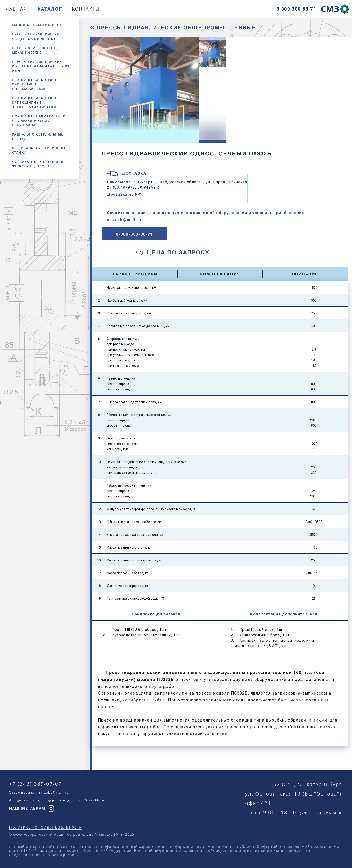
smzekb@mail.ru (124, 220)
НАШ (27, 808)
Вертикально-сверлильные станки (40, 150)
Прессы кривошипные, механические (35, 50)
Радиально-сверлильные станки (38, 137)
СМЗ (330, 9)
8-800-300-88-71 (134, 234)
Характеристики (135, 274)
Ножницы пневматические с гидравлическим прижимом (40, 121)
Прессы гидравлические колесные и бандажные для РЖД (41, 66)
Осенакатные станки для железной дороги (38, 164)
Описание (305, 274)
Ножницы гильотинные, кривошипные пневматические (37, 84)
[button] (212, 142)
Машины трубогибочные (38, 25)
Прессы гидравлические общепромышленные (37, 36)
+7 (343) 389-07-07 (35, 784)
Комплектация (220, 274)
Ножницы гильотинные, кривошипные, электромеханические (37, 102)
